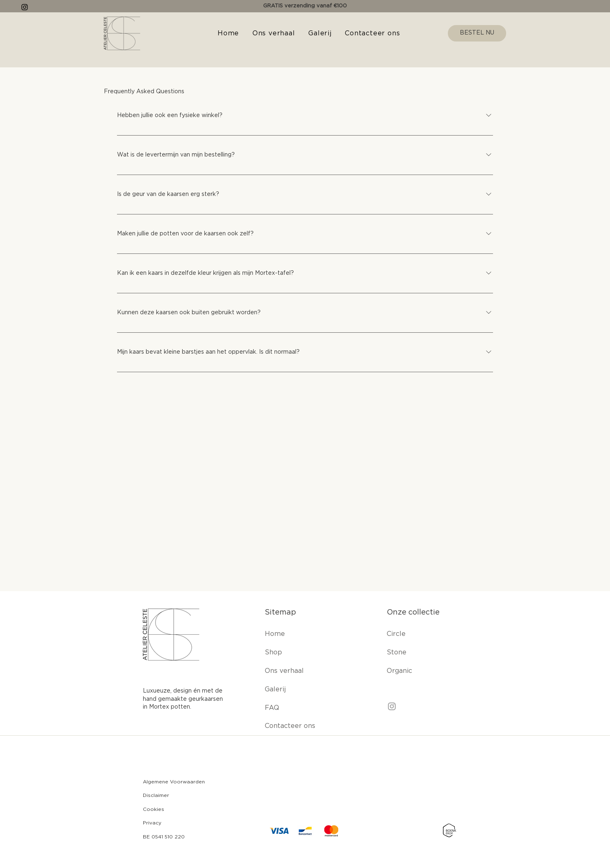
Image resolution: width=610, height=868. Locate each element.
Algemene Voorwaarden (174, 782)
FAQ (272, 708)
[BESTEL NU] (477, 33)
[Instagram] (392, 706)
